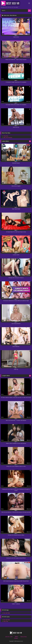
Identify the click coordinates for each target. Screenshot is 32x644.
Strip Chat (6, 621)
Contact (16, 638)
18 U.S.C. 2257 (9, 637)
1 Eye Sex (6, 136)
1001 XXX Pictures (8, 138)
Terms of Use (24, 637)
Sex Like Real (7, 613)
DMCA (16, 637)
